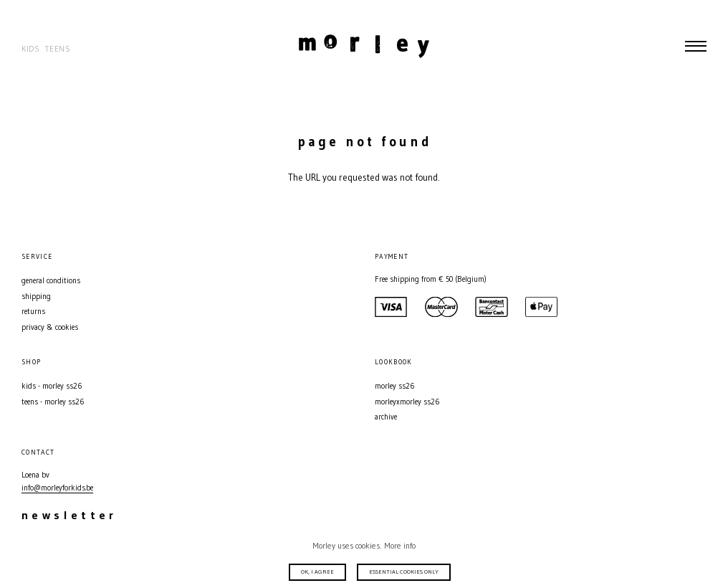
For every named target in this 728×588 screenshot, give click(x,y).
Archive (386, 417)
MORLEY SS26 (394, 386)
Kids (31, 49)
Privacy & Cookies (50, 327)
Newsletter (70, 515)
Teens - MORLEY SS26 (53, 402)
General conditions (51, 281)
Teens (58, 49)
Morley (364, 46)
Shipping (36, 297)
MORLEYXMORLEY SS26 (407, 402)
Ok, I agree (317, 572)
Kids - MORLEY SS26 (52, 386)
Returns (33, 312)
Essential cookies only (404, 572)
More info (400, 546)
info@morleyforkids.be (57, 488)
